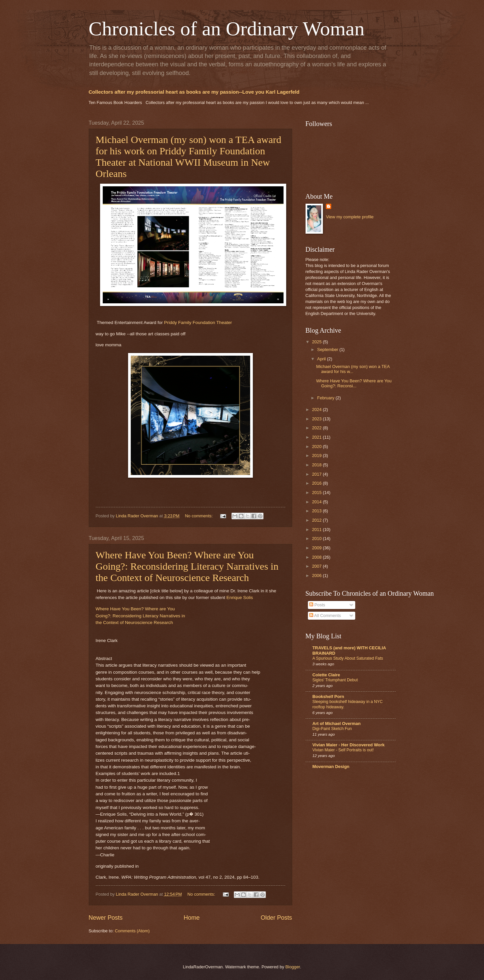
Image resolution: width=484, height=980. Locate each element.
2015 (317, 492)
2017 (317, 474)
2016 (317, 483)
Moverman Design (331, 766)
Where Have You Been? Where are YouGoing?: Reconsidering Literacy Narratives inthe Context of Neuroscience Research (140, 616)
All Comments (325, 615)
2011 (317, 529)
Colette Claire (326, 675)
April (322, 359)
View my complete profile (350, 217)
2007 (317, 566)
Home (191, 918)
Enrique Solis (240, 597)
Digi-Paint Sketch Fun (332, 729)
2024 (317, 409)
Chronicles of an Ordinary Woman (227, 29)
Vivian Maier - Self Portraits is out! (343, 750)
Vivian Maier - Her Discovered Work (349, 745)
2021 (317, 437)
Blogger (293, 967)
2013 (317, 511)
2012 (317, 520)
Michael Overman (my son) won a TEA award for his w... (353, 369)
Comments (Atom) (132, 931)
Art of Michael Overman (337, 723)
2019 (317, 455)
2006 (317, 575)
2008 (317, 557)
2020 (317, 446)
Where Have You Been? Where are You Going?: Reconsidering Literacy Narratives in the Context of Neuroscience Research (187, 566)
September (328, 349)
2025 (317, 342)
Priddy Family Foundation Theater (198, 322)
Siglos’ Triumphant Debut (335, 680)
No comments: (200, 516)
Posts (317, 605)
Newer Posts (106, 918)
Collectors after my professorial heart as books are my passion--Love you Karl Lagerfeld (194, 92)
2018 (317, 465)
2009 (317, 548)
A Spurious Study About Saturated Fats (348, 658)
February (326, 398)
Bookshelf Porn (328, 696)
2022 (317, 428)
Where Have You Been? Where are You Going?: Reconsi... (354, 383)
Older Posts (276, 918)
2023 (317, 419)
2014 (317, 502)
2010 (317, 538)
